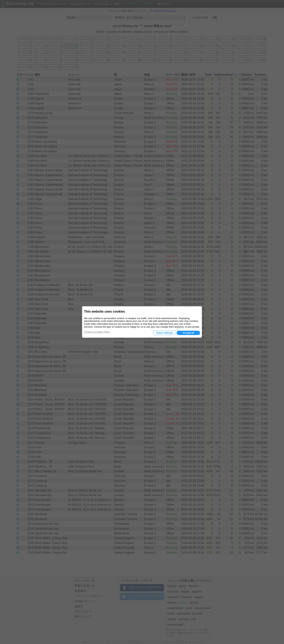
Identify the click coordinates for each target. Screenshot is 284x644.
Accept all (188, 333)
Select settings (164, 333)
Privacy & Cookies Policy (97, 332)
